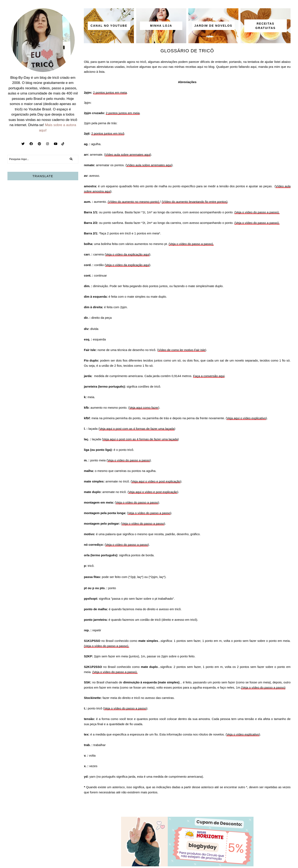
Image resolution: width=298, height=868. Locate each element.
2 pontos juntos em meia (110, 93)
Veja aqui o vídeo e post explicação (156, 481)
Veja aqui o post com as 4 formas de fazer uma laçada (137, 429)
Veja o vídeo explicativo (243, 734)
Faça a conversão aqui (209, 376)
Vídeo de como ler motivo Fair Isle (182, 350)
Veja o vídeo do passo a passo (129, 460)
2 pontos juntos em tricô (108, 133)
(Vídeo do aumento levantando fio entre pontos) (195, 202)
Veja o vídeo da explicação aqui (127, 254)
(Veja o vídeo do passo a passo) (263, 687)
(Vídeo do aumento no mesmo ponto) (134, 202)
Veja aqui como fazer (144, 408)
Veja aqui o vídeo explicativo (246, 418)
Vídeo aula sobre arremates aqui (128, 155)
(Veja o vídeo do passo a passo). (257, 212)
